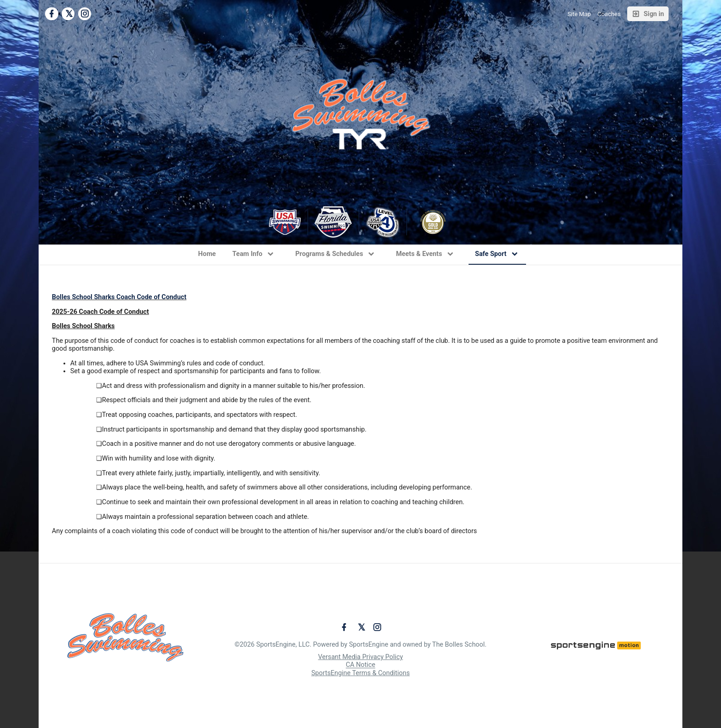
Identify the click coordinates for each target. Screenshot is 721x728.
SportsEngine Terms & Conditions (360, 673)
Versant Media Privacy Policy (361, 657)
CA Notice (360, 665)
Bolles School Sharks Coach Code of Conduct (119, 297)
